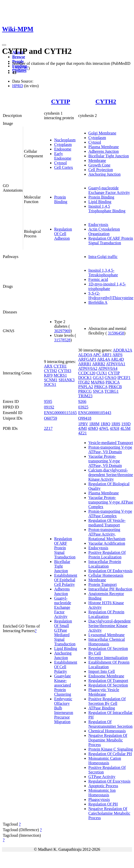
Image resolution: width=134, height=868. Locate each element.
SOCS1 (50, 384)
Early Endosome (63, 156)
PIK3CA (113, 382)
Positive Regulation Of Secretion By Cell (107, 701)
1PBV (83, 424)
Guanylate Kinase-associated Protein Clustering (63, 685)
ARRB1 (85, 364)
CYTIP (61, 101)
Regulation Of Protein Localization (106, 614)
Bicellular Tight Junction (109, 156)
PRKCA (101, 387)
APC (97, 355)
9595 (48, 401)
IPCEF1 (124, 378)
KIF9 (48, 375)
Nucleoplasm (65, 140)
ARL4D (117, 359)
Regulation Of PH (103, 804)
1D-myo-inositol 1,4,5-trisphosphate (107, 286)
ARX (48, 366)
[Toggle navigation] (4, 45)
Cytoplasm (63, 144)
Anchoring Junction (105, 174)
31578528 (62, 340)
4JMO (93, 428)
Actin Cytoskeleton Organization (104, 231)
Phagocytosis (99, 800)
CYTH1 (60, 366)
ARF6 (117, 355)
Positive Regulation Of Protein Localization (107, 555)
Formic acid (98, 279)
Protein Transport (103, 584)
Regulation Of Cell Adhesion (63, 234)
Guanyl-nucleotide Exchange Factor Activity (109, 190)
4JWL (104, 428)
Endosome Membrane (106, 676)
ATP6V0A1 (116, 364)
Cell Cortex (64, 167)
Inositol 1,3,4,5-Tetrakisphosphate (103, 273)
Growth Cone (100, 165)
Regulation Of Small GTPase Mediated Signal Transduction (65, 633)
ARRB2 (99, 364)
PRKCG (85, 391)
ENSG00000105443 (95, 413)
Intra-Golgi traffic (103, 257)
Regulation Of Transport (108, 681)
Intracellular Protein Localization (105, 564)
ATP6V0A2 (88, 368)
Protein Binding (61, 199)
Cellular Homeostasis (106, 575)
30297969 (62, 331)
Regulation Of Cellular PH (110, 754)
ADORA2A (123, 350)
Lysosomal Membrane (107, 635)
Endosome (63, 149)
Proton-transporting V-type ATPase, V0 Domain (110, 450)
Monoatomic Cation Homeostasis (105, 761)
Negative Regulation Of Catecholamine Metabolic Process (109, 813)
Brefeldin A (98, 302)
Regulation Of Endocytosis (110, 571)
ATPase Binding (102, 708)
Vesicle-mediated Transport (111, 443)
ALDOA (85, 355)
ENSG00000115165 (60, 413)
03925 (83, 407)
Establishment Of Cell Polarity (66, 667)
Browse (19, 57)
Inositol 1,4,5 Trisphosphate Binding (107, 209)
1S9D (126, 424)
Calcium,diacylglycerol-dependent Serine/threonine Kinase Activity (111, 475)
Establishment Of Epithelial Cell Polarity (66, 580)
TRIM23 (85, 396)
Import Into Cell (102, 671)
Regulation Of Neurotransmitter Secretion (111, 724)
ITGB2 (84, 382)
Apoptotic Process (103, 786)
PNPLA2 (86, 387)
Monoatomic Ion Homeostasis (102, 793)
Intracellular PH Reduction (110, 589)
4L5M (125, 428)
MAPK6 (98, 382)
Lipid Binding (100, 202)
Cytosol (61, 163)
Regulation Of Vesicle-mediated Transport (107, 523)
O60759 (51, 418)
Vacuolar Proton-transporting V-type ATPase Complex (111, 502)
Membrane (97, 161)
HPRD (18, 86)
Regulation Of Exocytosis (109, 781)
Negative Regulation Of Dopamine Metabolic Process (108, 740)
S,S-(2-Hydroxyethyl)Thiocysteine (111, 295)
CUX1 (102, 373)
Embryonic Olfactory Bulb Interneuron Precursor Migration (64, 710)
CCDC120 (87, 373)
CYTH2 (106, 101)
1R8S (116, 424)
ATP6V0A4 (108, 368)
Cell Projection (101, 170)
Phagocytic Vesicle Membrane (104, 692)
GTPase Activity (102, 777)
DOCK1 (85, 378)
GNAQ (111, 378)
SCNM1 (51, 380)
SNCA (98, 391)
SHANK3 (66, 380)
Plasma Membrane (104, 147)
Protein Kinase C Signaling (111, 749)
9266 (82, 401)
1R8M (94, 424)
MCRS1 (60, 375)
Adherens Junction (104, 151)
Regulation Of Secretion (108, 685)
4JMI (83, 428)
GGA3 (98, 378)
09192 (49, 407)
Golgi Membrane (102, 133)
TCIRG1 (111, 391)
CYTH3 (65, 371)
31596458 (116, 333)
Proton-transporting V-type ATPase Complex (110, 514)
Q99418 (85, 418)
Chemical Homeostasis (107, 731)
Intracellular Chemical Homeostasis (107, 642)
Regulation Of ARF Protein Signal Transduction (111, 241)
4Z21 (83, 433)
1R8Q (105, 424)
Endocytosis (98, 225)
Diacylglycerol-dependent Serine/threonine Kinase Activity (110, 626)
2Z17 (48, 428)
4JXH (115, 428)
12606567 (20, 68)
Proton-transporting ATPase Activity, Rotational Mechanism (107, 534)
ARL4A (104, 359)
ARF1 (107, 355)
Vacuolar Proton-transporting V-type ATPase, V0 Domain (105, 461)
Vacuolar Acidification (107, 543)
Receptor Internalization (108, 658)
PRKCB (115, 387)
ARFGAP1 (87, 359)
